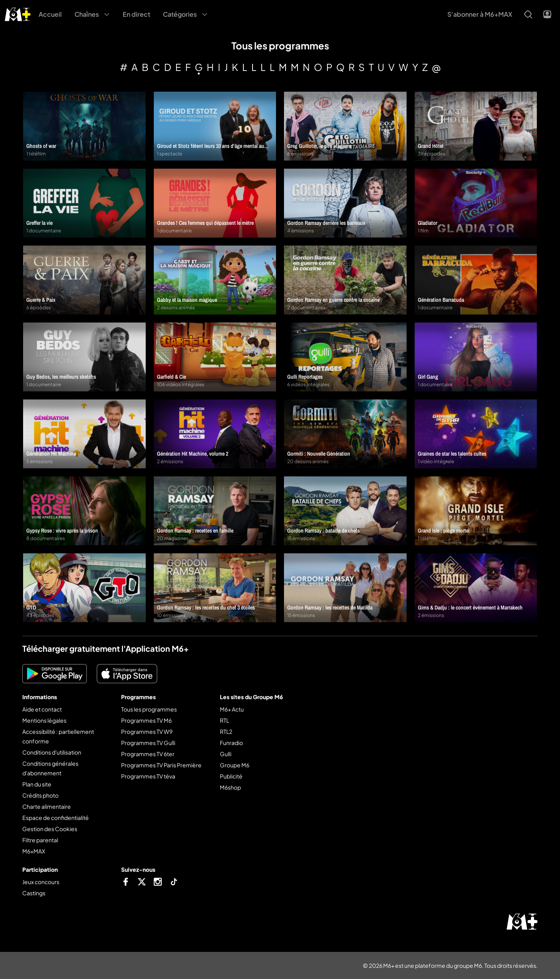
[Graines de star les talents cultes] (476, 434)
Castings (34, 893)
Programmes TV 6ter (148, 754)
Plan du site (37, 784)
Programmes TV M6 (146, 720)
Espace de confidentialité (56, 818)
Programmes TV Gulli (148, 743)
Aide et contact (42, 709)
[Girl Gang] (476, 357)
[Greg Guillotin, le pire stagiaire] (345, 126)
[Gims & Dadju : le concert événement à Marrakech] (476, 588)
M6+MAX (34, 851)
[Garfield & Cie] (215, 357)
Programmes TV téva (148, 776)
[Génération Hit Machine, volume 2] (215, 434)
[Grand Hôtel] (476, 126)
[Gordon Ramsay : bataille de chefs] (345, 511)
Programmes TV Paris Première (161, 765)
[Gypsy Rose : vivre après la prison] (84, 511)
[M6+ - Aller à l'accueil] (18, 13)
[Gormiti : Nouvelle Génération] (345, 434)
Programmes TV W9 (147, 731)
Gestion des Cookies (50, 829)
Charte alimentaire (47, 806)
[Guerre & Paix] (84, 280)
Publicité (231, 776)
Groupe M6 (235, 765)
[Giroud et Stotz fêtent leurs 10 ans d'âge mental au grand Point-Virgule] (215, 126)
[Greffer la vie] (84, 203)
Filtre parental (40, 840)
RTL (224, 720)
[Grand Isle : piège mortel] (476, 511)
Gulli (226, 754)
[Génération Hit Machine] (84, 434)
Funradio (231, 743)
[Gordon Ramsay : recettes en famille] (215, 511)
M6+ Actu (232, 709)
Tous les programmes (149, 709)
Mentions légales (44, 720)
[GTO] (84, 588)
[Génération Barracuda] (476, 280)
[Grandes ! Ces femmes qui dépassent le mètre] (215, 203)
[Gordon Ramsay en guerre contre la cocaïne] (345, 280)
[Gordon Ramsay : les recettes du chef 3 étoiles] (215, 588)
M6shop (230, 787)
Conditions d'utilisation (52, 752)
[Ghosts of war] (84, 126)
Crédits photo (40, 795)
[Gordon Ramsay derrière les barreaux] (345, 203)
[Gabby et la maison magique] (215, 280)
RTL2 (226, 731)
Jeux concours (41, 882)
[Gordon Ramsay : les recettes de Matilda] (345, 588)
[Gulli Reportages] (345, 357)
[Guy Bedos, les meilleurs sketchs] (84, 357)
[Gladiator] (476, 203)
